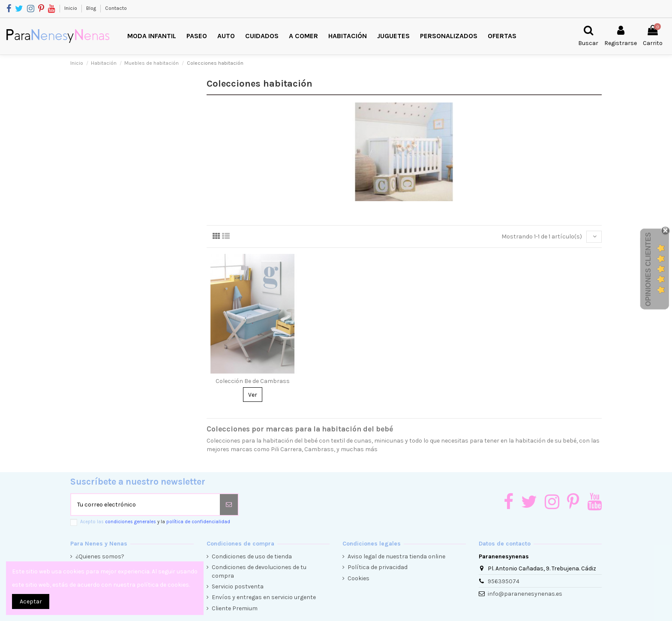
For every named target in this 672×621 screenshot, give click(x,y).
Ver (253, 395)
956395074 (504, 581)
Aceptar (31, 601)
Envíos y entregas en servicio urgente (264, 597)
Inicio (71, 8)
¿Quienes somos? (100, 556)
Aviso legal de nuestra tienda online (396, 556)
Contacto (116, 8)
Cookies (358, 578)
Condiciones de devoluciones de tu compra (259, 571)
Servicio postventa (238, 586)
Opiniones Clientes (648, 269)
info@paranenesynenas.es (525, 594)
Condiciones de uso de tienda (252, 556)
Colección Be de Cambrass (253, 381)
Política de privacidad (378, 567)
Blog (92, 8)
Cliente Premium (235, 608)
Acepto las (155, 522)
